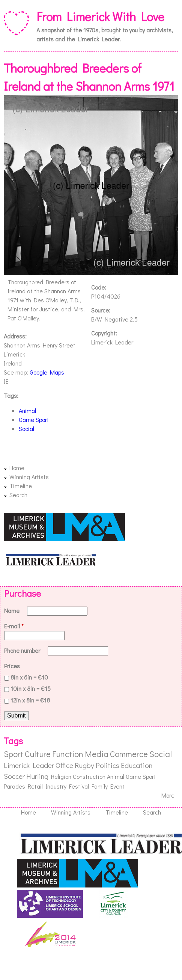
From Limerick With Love (100, 16)
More (168, 795)
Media (97, 754)
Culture (38, 754)
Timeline (21, 486)
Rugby (84, 765)
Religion (61, 776)
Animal (27, 410)
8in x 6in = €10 (29, 677)
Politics (108, 765)
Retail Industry (47, 786)
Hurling (37, 776)
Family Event (108, 786)
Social (26, 429)
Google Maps (47, 372)
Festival (79, 786)
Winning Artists (29, 477)
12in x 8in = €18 (30, 700)
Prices (12, 666)
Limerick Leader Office (38, 765)
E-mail (14, 626)
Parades (14, 786)
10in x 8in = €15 (31, 688)
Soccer (14, 776)
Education (137, 765)
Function (68, 754)
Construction (89, 776)
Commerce (129, 754)
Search (18, 495)
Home (17, 468)
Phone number (23, 650)
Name (13, 611)
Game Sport (34, 419)
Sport (14, 754)
